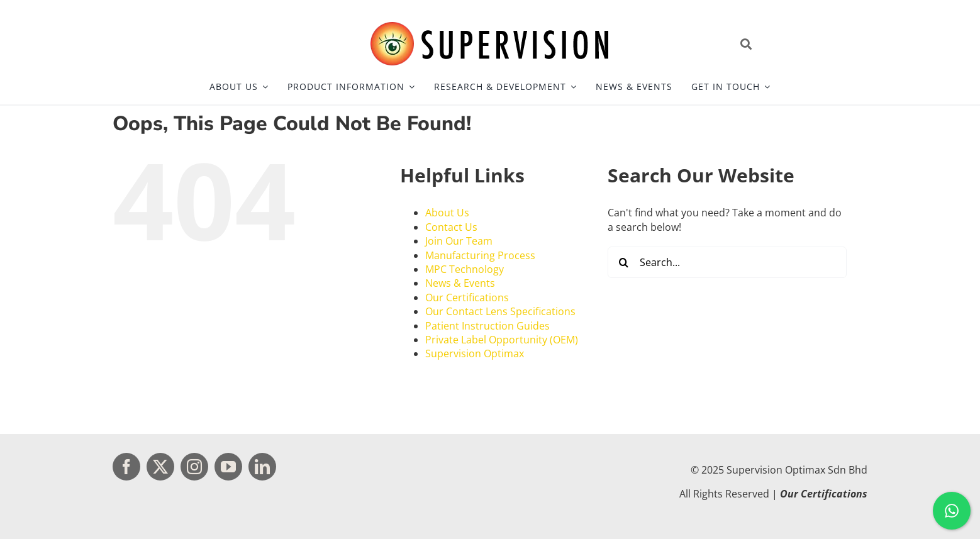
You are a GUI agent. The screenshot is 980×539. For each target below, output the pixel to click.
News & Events (460, 283)
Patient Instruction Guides (487, 326)
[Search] (623, 262)
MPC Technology (465, 269)
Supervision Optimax (475, 353)
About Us (447, 213)
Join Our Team (459, 241)
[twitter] (160, 467)
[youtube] (228, 467)
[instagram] (194, 467)
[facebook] (126, 467)
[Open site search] (801, 44)
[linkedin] (262, 467)
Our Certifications (467, 297)
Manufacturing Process (480, 255)
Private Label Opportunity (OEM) (502, 340)
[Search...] (727, 262)
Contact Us (451, 227)
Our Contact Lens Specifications (500, 311)
